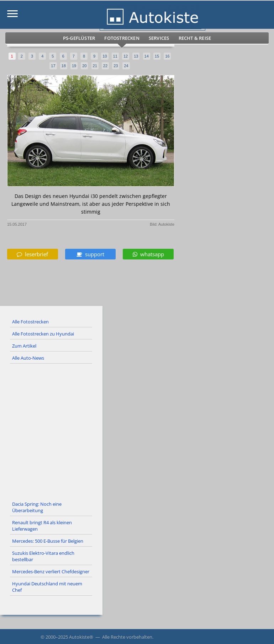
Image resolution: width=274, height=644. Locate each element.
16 (167, 56)
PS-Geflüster (79, 38)
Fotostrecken (122, 38)
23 (116, 66)
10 (105, 56)
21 (95, 66)
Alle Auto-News (28, 358)
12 (126, 56)
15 (157, 56)
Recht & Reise (195, 38)
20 (84, 66)
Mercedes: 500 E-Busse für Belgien (48, 541)
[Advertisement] (137, 431)
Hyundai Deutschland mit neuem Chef (47, 587)
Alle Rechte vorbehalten (127, 637)
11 (115, 56)
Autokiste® (81, 637)
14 (147, 56)
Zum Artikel (24, 346)
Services (159, 38)
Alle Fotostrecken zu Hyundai (43, 334)
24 (126, 66)
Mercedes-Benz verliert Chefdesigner (51, 571)
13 (136, 56)
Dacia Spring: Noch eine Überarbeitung (37, 507)
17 (53, 66)
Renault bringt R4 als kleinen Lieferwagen (42, 526)
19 (74, 66)
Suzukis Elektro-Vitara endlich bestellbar (43, 556)
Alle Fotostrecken (30, 322)
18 (64, 66)
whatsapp (148, 254)
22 (105, 66)
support (90, 254)
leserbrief (32, 254)
